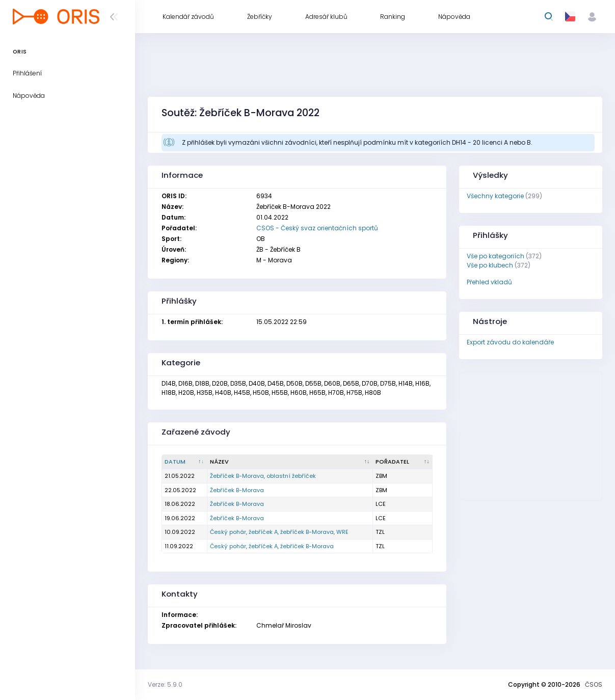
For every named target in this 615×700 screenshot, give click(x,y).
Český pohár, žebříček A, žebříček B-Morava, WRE (279, 532)
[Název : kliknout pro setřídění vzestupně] (290, 462)
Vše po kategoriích (496, 256)
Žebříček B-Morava (237, 490)
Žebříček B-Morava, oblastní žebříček (263, 476)
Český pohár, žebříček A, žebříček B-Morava (272, 546)
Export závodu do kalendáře (510, 342)
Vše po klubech (490, 265)
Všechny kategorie (495, 196)
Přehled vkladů (489, 282)
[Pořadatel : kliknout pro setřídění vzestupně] (403, 462)
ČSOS (594, 684)
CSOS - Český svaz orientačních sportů (317, 228)
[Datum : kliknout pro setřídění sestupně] (185, 462)
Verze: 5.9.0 (165, 684)
